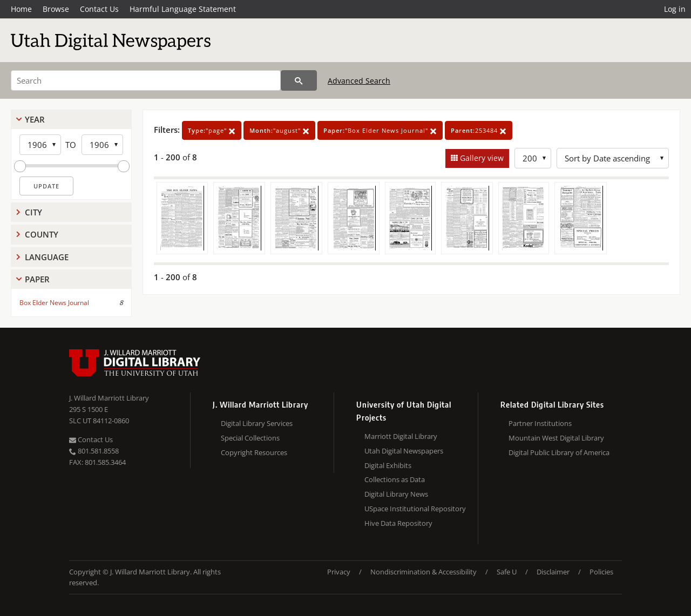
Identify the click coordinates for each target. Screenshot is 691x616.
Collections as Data (395, 479)
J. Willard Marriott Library (109, 398)
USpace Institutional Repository (415, 509)
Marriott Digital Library (401, 436)
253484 (479, 130)
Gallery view (481, 158)
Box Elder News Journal (54, 303)
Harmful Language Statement (183, 9)
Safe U (507, 572)
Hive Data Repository (398, 523)
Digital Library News (396, 494)
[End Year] (102, 145)
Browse (56, 9)
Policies (601, 572)
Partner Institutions (540, 423)
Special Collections (250, 438)
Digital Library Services (257, 423)
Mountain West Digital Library (556, 438)
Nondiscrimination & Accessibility (424, 572)
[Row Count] (533, 158)
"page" (212, 130)
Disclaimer (553, 572)
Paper (37, 279)
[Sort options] (613, 158)
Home (21, 9)
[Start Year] (40, 145)
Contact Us (99, 9)
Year (35, 119)
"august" (279, 130)
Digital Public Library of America (559, 452)
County (42, 234)
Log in (675, 9)
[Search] (146, 80)
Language (47, 257)
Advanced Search (359, 81)
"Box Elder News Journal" (380, 130)
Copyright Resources (254, 452)
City (33, 212)
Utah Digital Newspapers (404, 451)
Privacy (339, 572)
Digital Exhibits (388, 465)
